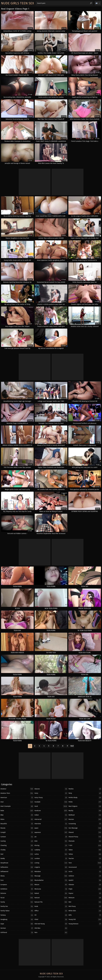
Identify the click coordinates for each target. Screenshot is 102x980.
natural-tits (51, 902)
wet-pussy (85, 906)
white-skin (85, 911)
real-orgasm (85, 806)
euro (17, 880)
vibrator (85, 885)
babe (17, 811)
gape (17, 924)
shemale (85, 841)
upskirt (85, 880)
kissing (51, 845)
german (17, 928)
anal (17, 802)
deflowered (17, 872)
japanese (51, 832)
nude (51, 906)
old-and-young (51, 924)
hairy (51, 793)
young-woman (85, 924)
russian (85, 819)
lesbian (51, 859)
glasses (51, 789)
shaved (85, 832)
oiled (51, 919)
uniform (85, 876)
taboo (85, 850)
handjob (51, 802)
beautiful (17, 824)
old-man (51, 928)
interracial (51, 819)
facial (17, 898)
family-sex (17, 906)
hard (51, 806)
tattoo (85, 854)
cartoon (17, 837)
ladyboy (51, 850)
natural (51, 898)
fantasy (17, 915)
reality (85, 811)
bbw (17, 815)
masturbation (51, 880)
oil (51, 915)
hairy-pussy (51, 798)
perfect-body (85, 798)
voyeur (85, 893)
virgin (85, 889)
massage (51, 876)
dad (17, 854)
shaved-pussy (85, 837)
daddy (17, 859)
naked (51, 893)
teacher (85, 859)
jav (51, 837)
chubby (17, 850)
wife (85, 915)
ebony (17, 876)
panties (85, 789)
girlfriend (17, 933)
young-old (85, 919)
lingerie (51, 867)
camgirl (17, 832)
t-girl (85, 845)
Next (72, 746)
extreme (17, 893)
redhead (85, 815)
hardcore (51, 811)
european (17, 885)
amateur (17, 789)
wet (85, 902)
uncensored (85, 867)
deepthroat (17, 863)
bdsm (17, 819)
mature (51, 885)
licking (51, 863)
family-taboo (17, 911)
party (85, 793)
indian (51, 815)
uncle (85, 872)
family (17, 902)
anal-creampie (17, 806)
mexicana (51, 889)
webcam (85, 898)
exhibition (17, 889)
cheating (17, 845)
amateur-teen (17, 793)
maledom (51, 872)
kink (51, 841)
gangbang (17, 919)
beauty (17, 828)
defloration (17, 867)
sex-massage (85, 828)
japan (51, 828)
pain (51, 933)
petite (85, 802)
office (51, 911)
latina (51, 854)
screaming (85, 824)
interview (51, 824)
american (17, 798)
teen (85, 863)
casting (17, 841)
